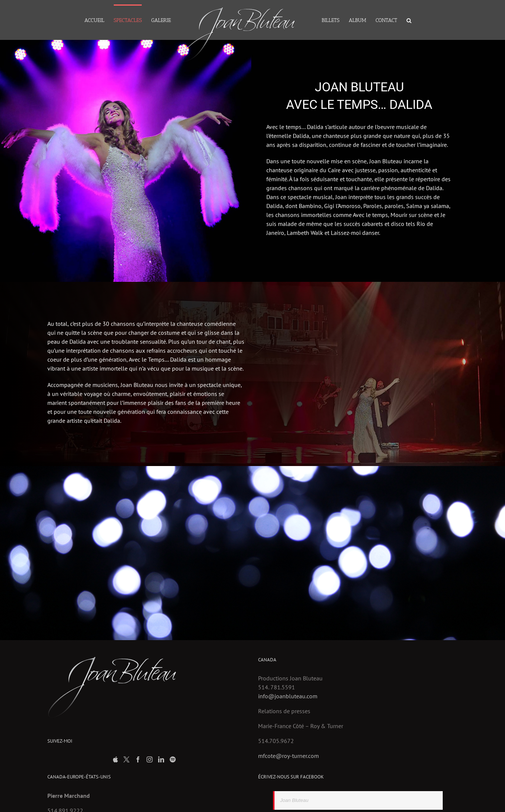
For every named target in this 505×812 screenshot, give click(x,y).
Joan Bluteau (294, 800)
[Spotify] (173, 759)
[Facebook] (138, 759)
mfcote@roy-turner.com (288, 756)
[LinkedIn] (161, 759)
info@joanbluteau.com (288, 696)
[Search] (409, 20)
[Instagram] (150, 759)
